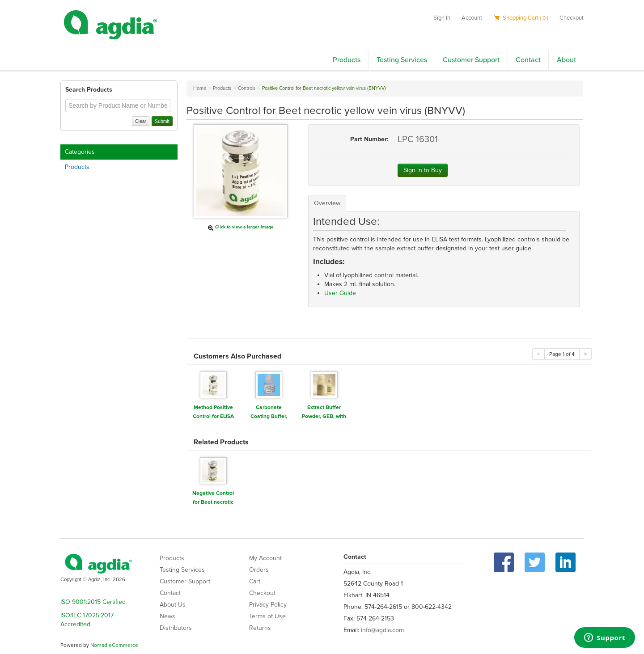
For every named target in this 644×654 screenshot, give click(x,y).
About (566, 60)
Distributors (176, 628)
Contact (528, 60)
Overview (327, 203)
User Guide (340, 293)
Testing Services (402, 60)
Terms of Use (267, 616)
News (167, 616)
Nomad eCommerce (114, 645)
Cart (255, 581)
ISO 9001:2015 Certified (93, 602)
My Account (265, 558)
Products (347, 60)
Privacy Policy (268, 605)
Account (472, 18)
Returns (260, 628)
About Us (173, 605)
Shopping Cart (521, 18)
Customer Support (471, 60)
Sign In (442, 18)
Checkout (572, 18)
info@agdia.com (382, 630)
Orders (259, 570)
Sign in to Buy (423, 170)
